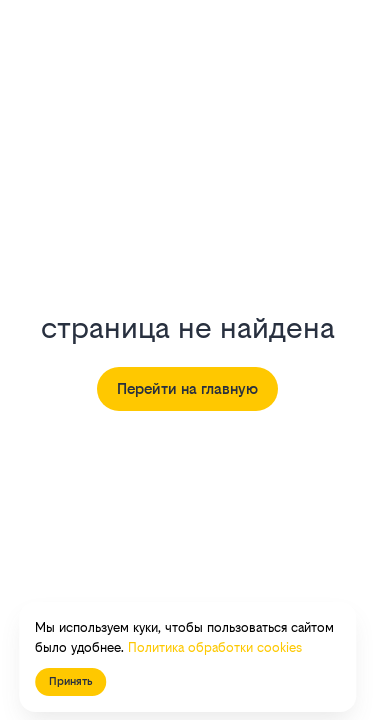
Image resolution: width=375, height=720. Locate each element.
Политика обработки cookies (215, 647)
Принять (70, 681)
